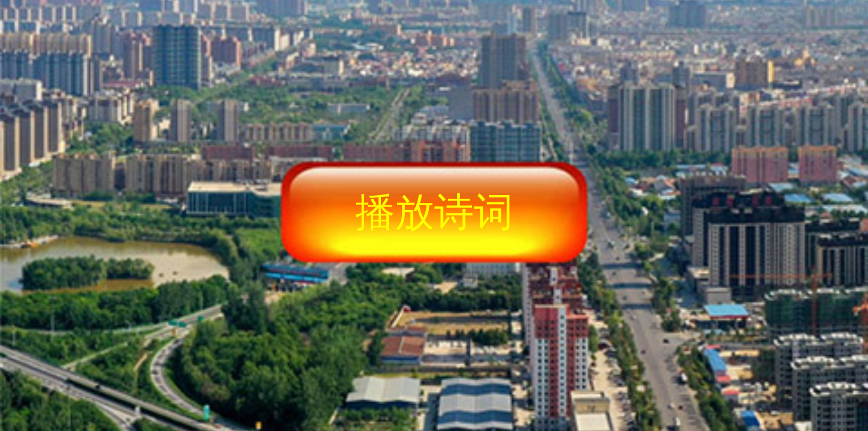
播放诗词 (434, 212)
